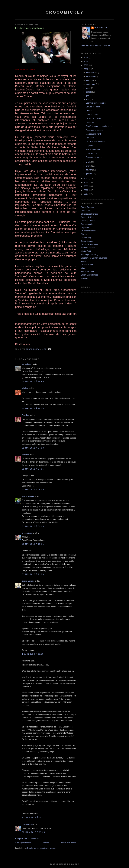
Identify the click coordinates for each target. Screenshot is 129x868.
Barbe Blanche (87, 207)
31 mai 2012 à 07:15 (33, 469)
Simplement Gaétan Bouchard (94, 258)
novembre (91, 76)
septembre (91, 84)
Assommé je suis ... (94, 130)
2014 (86, 61)
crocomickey (65, 12)
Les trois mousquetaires (96, 103)
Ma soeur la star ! (93, 134)
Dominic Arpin (87, 224)
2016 (86, 57)
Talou (83, 261)
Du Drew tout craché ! (95, 142)
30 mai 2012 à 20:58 (33, 408)
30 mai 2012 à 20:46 (33, 381)
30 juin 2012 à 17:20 (33, 832)
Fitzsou (84, 234)
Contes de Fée (87, 217)
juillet (89, 92)
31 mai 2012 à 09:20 (33, 526)
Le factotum (27, 364)
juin (88, 96)
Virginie (25, 388)
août (88, 88)
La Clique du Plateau (90, 244)
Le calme (90, 122)
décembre (91, 72)
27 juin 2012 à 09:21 (33, 817)
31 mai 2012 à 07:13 (33, 448)
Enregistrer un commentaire (27, 839)
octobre (90, 80)
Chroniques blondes (90, 214)
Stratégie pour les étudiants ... (99, 126)
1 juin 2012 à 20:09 (33, 654)
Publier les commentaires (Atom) (41, 848)
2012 (86, 69)
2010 (86, 182)
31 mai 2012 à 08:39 (33, 490)
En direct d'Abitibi (88, 231)
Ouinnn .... (90, 111)
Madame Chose (88, 248)
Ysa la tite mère (88, 271)
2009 (86, 186)
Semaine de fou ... (94, 157)
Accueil (46, 843)
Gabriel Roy (86, 238)
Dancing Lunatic (88, 221)
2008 (86, 190)
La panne (90, 146)
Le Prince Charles (93, 118)
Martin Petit (86, 251)
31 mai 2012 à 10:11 (33, 544)
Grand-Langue (28, 581)
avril (88, 162)
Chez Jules (86, 210)
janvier (89, 174)
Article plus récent (23, 843)
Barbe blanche (28, 496)
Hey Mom (90, 138)
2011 (86, 178)
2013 (86, 65)
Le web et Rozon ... (94, 107)
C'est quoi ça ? (92, 153)
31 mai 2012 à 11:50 (33, 574)
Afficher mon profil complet (96, 46)
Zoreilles (26, 415)
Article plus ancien (69, 843)
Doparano (85, 227)
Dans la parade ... (93, 115)
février (89, 170)
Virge (83, 268)
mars (89, 166)
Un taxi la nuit (87, 265)
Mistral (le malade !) (90, 255)
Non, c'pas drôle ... (94, 149)
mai (88, 100)
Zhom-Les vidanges (90, 275)
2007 (86, 194)
